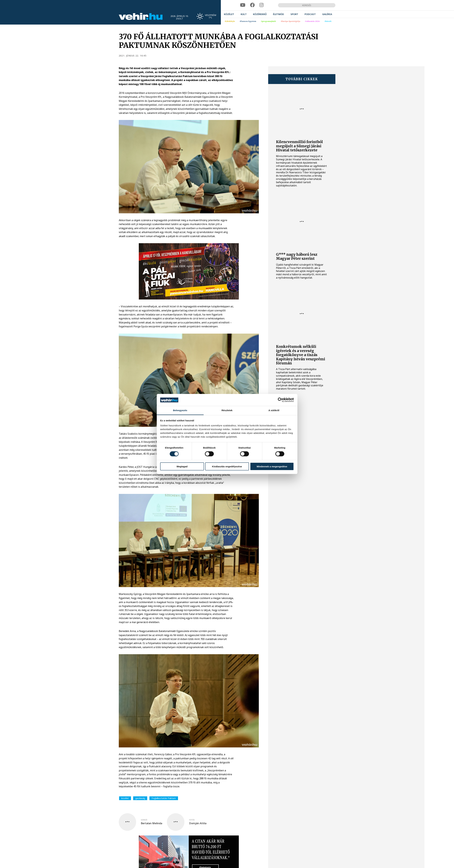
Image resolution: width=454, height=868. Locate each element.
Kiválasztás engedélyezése (227, 466)
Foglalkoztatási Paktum (164, 798)
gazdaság (140, 798)
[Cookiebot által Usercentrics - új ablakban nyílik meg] (280, 400)
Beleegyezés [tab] (180, 410)
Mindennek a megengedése (272, 466)
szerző (144, 820)
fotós (192, 820)
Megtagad (182, 466)
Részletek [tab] (227, 410)
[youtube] (243, 5)
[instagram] (261, 5)
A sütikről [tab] (274, 410)
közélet (125, 798)
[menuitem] (229, 14)
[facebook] (252, 5)
